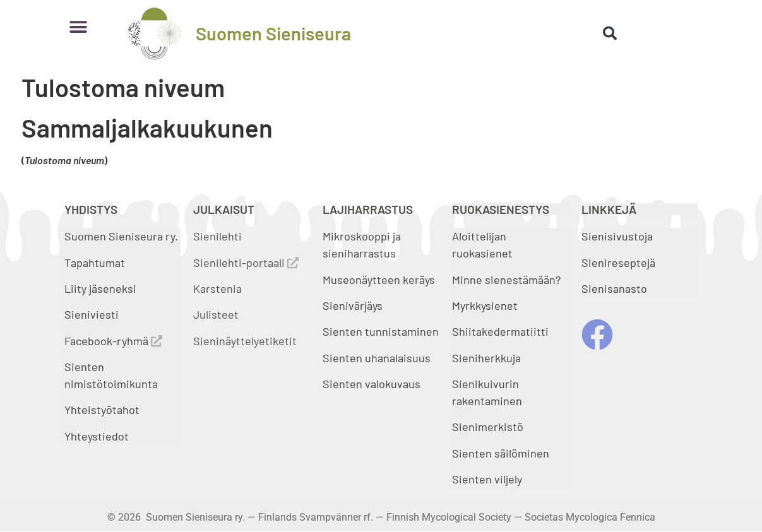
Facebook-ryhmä (113, 341)
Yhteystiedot (97, 436)
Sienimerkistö (488, 427)
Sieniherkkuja (486, 358)
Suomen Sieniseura (273, 33)
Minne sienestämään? (506, 280)
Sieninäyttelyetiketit (245, 341)
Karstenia (217, 288)
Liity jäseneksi (100, 288)
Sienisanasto (614, 288)
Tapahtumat (95, 263)
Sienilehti (217, 236)
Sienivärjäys (353, 305)
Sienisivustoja (617, 236)
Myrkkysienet (485, 305)
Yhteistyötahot (102, 410)
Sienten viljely (487, 479)
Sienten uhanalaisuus (377, 358)
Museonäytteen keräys (379, 280)
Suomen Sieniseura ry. (121, 236)
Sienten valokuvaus (372, 384)
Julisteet (216, 314)
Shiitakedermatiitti (500, 331)
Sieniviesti (93, 314)
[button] (79, 27)
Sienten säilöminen (501, 453)
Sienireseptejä (618, 263)
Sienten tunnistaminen (381, 331)
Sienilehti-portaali (246, 263)
